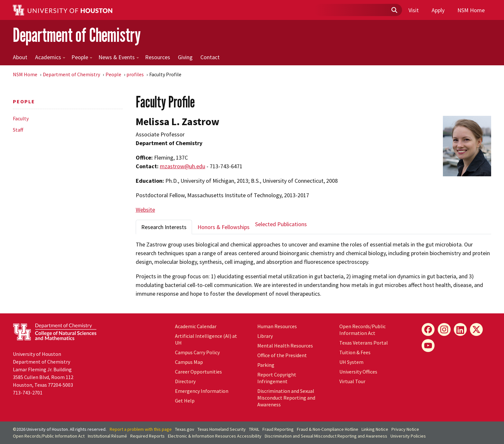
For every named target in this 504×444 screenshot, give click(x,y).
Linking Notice (375, 429)
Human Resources (277, 326)
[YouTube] (428, 346)
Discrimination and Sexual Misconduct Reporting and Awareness (286, 398)
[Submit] (394, 10)
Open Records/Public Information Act (362, 330)
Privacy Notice (405, 429)
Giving (185, 57)
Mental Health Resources (285, 346)
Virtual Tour (352, 381)
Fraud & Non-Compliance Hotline (328, 429)
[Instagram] (444, 329)
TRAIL (254, 429)
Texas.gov (185, 429)
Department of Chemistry (77, 35)
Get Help (185, 401)
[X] (476, 329)
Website (145, 210)
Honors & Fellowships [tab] (224, 227)
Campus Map (189, 362)
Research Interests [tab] (164, 227)
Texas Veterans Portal (364, 343)
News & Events (119, 57)
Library (265, 336)
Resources (158, 57)
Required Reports (147, 436)
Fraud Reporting (278, 429)
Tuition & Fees (355, 352)
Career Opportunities (198, 372)
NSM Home (471, 10)
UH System (351, 362)
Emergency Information (202, 391)
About (20, 57)
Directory (185, 381)
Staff (18, 130)
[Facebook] (428, 329)
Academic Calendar (196, 326)
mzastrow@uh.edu (183, 166)
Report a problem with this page (141, 429)
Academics (50, 57)
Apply (438, 10)
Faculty (21, 118)
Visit (414, 10)
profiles (135, 74)
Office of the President (282, 355)
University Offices (358, 372)
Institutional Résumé (107, 436)
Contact (210, 57)
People (82, 57)
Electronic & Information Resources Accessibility (215, 436)
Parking (266, 365)
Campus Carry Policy (197, 352)
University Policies (408, 436)
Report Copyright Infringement (277, 378)
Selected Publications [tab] (281, 224)
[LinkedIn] (460, 329)
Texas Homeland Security (222, 429)
